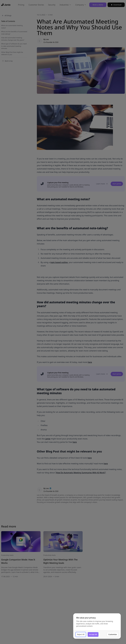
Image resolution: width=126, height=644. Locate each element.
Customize (113, 638)
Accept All (93, 638)
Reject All (81, 638)
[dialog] (97, 630)
